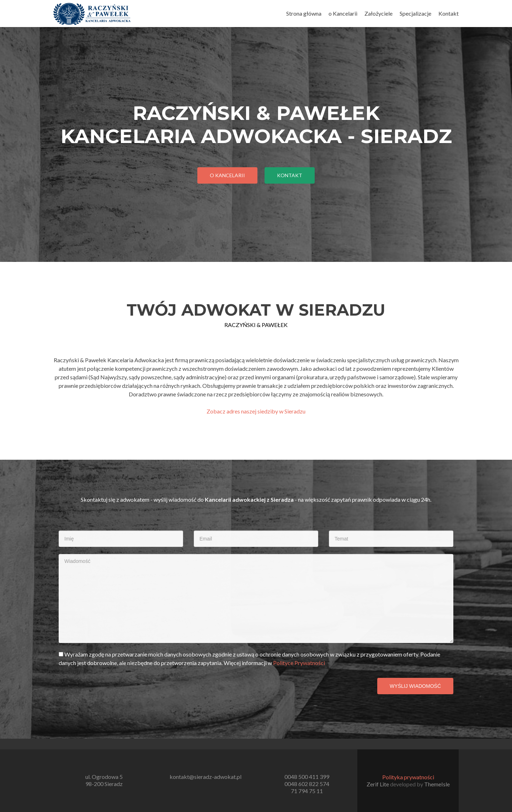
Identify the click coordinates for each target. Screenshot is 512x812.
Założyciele (378, 13)
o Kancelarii (343, 13)
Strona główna (304, 13)
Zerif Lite (378, 784)
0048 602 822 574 (307, 784)
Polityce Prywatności (299, 663)
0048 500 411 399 (307, 777)
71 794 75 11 (307, 791)
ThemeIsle (437, 784)
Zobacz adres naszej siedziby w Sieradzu (256, 411)
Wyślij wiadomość (415, 686)
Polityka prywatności (408, 777)
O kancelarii (227, 175)
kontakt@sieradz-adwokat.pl (206, 777)
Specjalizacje (415, 13)
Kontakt (449, 13)
